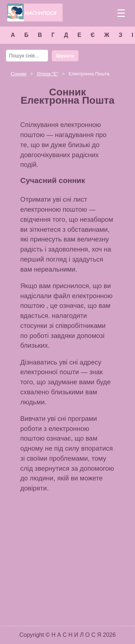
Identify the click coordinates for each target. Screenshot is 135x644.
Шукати (65, 56)
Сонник (19, 74)
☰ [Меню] (121, 13)
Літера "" (48, 74)
